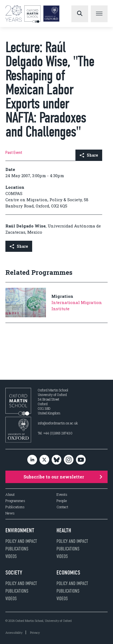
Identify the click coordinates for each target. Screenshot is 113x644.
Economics (68, 573)
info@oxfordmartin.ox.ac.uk (58, 423)
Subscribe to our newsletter (63, 477)
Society (14, 573)
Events (62, 495)
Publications (15, 507)
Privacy (35, 633)
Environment (20, 530)
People (62, 501)
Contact (62, 507)
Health (64, 530)
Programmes (15, 501)
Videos (11, 556)
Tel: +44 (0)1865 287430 (55, 433)
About (10, 495)
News (10, 513)
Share (89, 155)
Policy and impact (21, 541)
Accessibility (14, 633)
